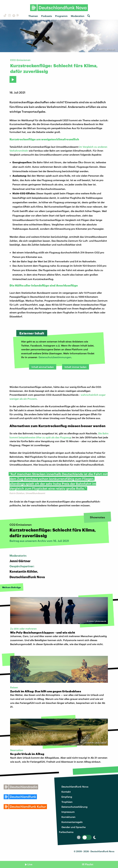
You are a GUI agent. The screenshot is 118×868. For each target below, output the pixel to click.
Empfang (67, 797)
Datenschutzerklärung (74, 807)
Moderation (78, 16)
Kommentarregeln (72, 822)
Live (30, 864)
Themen (33, 16)
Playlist (89, 864)
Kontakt (66, 792)
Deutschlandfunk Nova (75, 787)
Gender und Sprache (74, 827)
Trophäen (67, 802)
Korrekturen (68, 817)
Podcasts (47, 16)
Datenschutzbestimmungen (55, 357)
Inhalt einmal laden (43, 367)
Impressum (68, 812)
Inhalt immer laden (76, 367)
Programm (61, 16)
